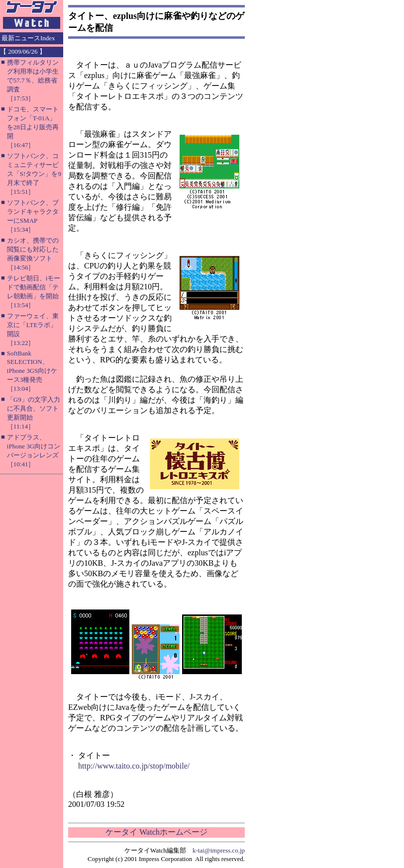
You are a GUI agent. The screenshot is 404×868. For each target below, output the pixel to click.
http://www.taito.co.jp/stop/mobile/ (134, 766)
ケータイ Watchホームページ (156, 832)
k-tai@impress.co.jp (219, 850)
